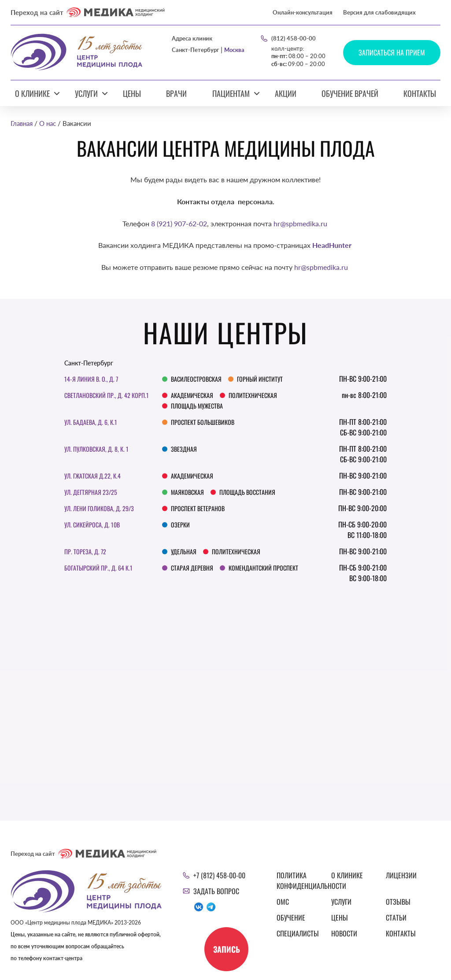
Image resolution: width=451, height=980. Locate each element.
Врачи (176, 93)
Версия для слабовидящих (379, 12)
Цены (132, 93)
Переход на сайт (88, 12)
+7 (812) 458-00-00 (219, 875)
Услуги (86, 93)
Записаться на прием (392, 52)
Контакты (420, 93)
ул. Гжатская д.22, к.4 (92, 476)
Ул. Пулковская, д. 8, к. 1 (96, 449)
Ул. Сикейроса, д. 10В (92, 525)
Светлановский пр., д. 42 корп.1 (107, 395)
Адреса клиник (192, 39)
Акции (286, 93)
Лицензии (401, 875)
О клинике (32, 93)
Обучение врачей (350, 93)
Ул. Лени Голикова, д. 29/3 (99, 508)
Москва (234, 50)
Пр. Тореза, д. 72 (85, 551)
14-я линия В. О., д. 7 (91, 379)
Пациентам (231, 93)
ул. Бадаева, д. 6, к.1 (91, 422)
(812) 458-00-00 (294, 38)
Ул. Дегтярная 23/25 (91, 492)
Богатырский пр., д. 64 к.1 (98, 568)
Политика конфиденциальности (299, 881)
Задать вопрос (216, 891)
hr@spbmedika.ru (300, 223)
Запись (227, 949)
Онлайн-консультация (303, 12)
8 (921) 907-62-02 (179, 223)
